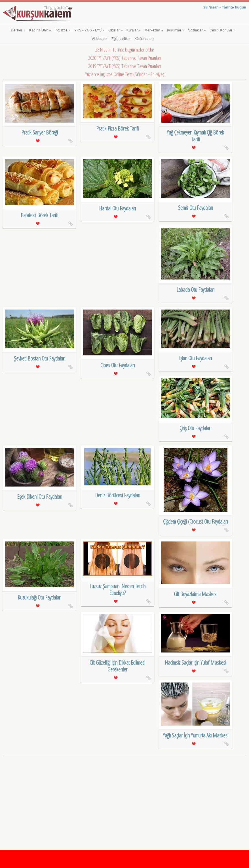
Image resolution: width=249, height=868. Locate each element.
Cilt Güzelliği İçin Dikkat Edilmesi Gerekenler (117, 666)
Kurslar (134, 30)
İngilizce (63, 30)
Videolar (100, 39)
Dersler (18, 30)
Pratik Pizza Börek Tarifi (117, 128)
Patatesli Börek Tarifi (39, 215)
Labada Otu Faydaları (195, 290)
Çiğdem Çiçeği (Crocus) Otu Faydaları (195, 522)
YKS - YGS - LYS (89, 30)
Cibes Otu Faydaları (118, 365)
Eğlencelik (121, 39)
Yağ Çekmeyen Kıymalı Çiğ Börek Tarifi (195, 136)
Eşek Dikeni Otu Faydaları (40, 497)
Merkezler (154, 30)
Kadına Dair (40, 30)
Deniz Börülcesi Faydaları (118, 495)
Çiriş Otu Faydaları (195, 428)
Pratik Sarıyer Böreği (40, 132)
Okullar (115, 30)
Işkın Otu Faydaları (195, 358)
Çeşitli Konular (222, 30)
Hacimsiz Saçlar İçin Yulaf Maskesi (195, 663)
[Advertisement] (124, 797)
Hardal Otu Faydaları (117, 208)
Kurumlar (175, 30)
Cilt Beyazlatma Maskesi (196, 594)
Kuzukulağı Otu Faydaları (39, 597)
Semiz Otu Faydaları (196, 208)
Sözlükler (197, 30)
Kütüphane (144, 39)
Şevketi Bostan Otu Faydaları (40, 358)
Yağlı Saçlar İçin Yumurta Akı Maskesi (196, 735)
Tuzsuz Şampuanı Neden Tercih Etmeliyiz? (118, 589)
